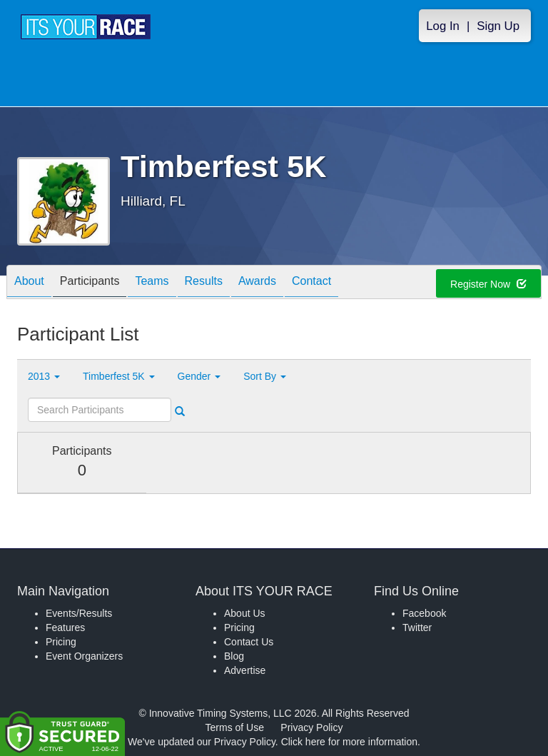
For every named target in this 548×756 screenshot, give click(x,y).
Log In (443, 26)
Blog (234, 656)
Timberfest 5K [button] (119, 376)
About (29, 283)
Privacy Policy (311, 727)
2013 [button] (44, 376)
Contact (311, 283)
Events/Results (79, 613)
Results (204, 283)
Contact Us (249, 642)
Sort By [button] (265, 376)
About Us (245, 613)
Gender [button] (199, 376)
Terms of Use (235, 727)
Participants (90, 283)
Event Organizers (84, 656)
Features (65, 628)
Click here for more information (349, 742)
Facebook (424, 613)
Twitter (417, 628)
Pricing (61, 642)
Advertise (245, 670)
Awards (257, 283)
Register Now (488, 284)
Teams (152, 283)
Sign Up (498, 26)
